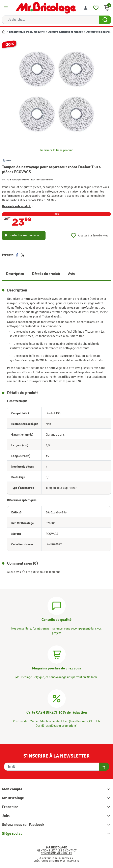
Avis (71, 274)
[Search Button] (105, 20)
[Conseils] (57, 605)
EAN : (34, 180)
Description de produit (17, 206)
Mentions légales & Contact (57, 851)
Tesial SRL (73, 861)
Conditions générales (57, 853)
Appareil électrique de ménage (65, 32)
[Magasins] (57, 654)
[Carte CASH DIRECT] (57, 698)
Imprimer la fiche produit (56, 150)
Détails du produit (46, 274)
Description (15, 274)
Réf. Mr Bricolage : (11, 180)
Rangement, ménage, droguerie (27, 32)
